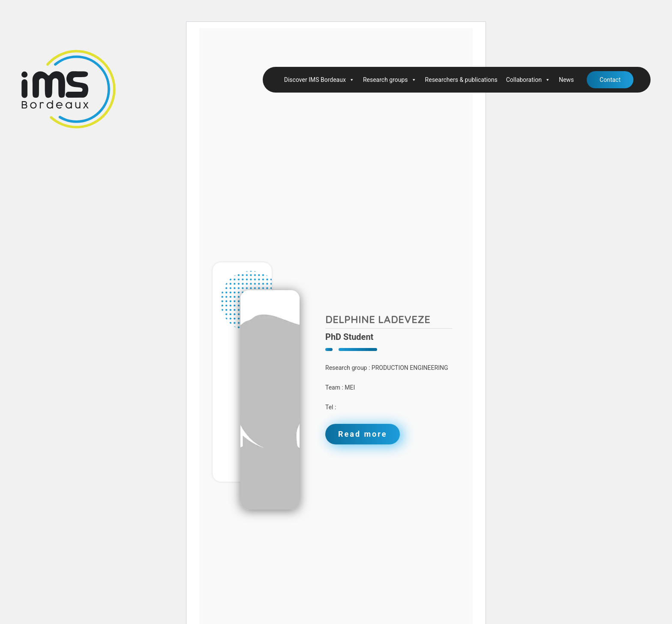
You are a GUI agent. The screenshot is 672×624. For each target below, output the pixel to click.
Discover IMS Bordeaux (319, 80)
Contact (610, 80)
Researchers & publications (461, 80)
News (566, 80)
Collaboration (528, 80)
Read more (363, 434)
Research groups (390, 80)
